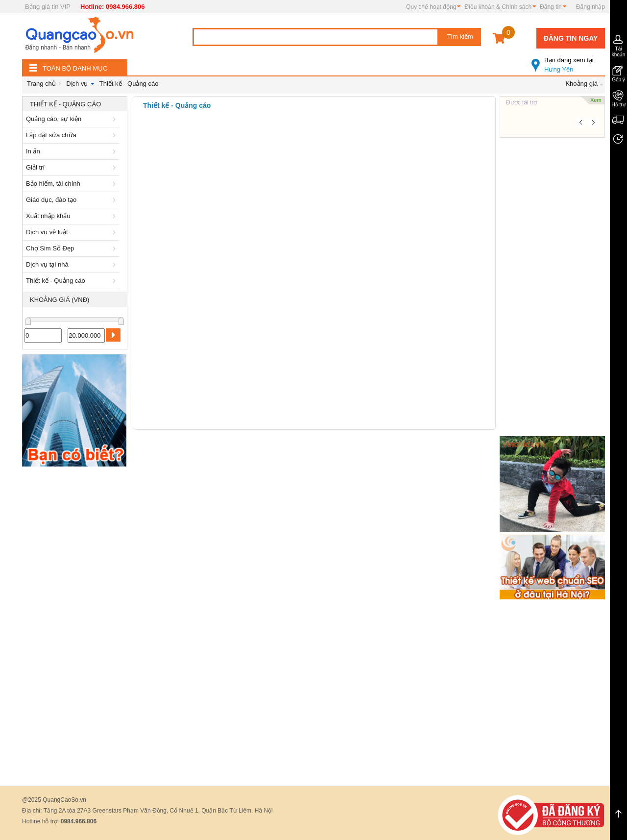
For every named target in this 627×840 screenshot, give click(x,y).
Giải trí (72, 167)
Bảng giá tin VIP (48, 7)
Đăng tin (551, 7)
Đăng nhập (591, 7)
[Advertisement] (75, 618)
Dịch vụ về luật (72, 232)
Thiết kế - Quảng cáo (129, 84)
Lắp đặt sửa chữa (72, 135)
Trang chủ (41, 84)
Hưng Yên (568, 61)
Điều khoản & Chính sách (498, 7)
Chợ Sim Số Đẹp (72, 248)
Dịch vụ (77, 84)
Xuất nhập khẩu (72, 216)
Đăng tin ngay (571, 38)
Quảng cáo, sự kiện (72, 119)
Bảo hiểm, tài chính (72, 184)
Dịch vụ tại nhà (72, 264)
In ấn (72, 151)
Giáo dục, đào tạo (72, 200)
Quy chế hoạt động (431, 7)
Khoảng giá (581, 84)
